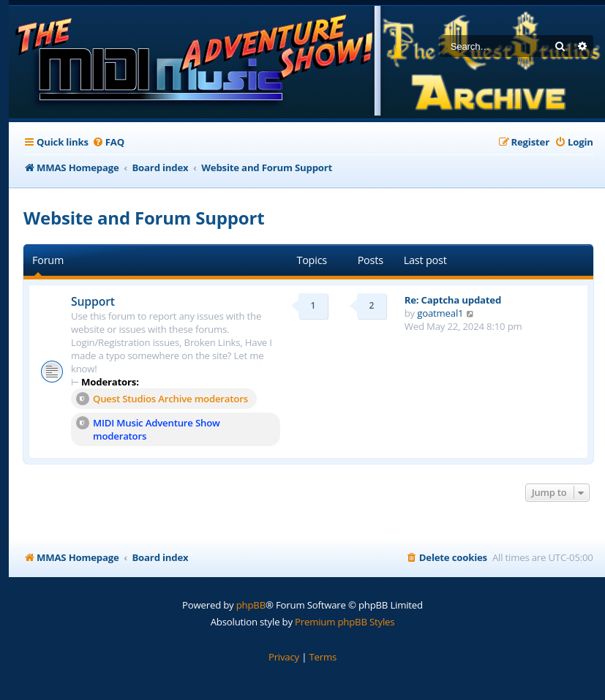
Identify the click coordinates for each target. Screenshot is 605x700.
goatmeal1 (440, 313)
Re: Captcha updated (453, 300)
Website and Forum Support (144, 218)
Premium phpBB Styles (345, 622)
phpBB (251, 605)
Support (93, 301)
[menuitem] (108, 142)
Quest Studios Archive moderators (162, 399)
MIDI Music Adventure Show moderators (148, 429)
